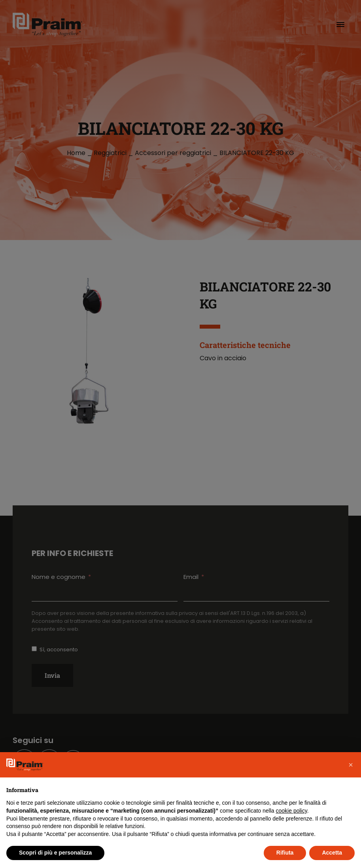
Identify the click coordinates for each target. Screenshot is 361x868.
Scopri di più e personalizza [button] (55, 853)
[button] (351, 765)
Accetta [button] (332, 853)
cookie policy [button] (292, 811)
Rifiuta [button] (285, 853)
